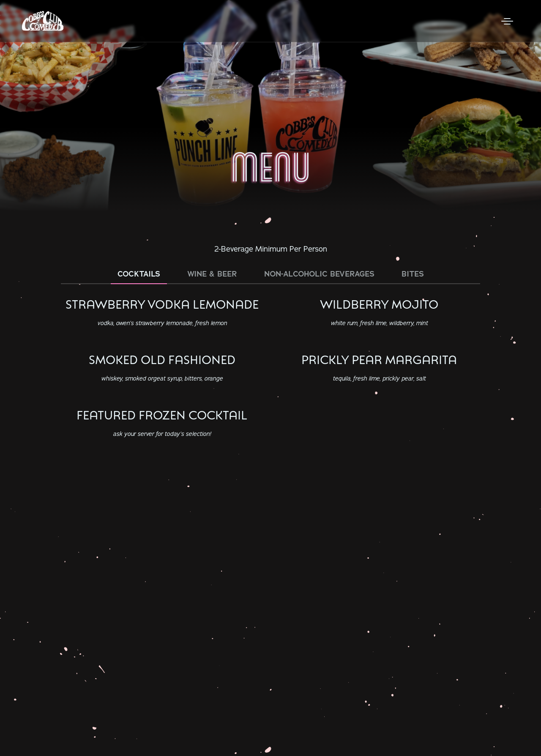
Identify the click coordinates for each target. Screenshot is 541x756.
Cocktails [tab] (139, 274)
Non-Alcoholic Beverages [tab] (319, 274)
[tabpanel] (270, 370)
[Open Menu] (507, 21)
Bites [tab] (413, 274)
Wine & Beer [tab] (212, 274)
